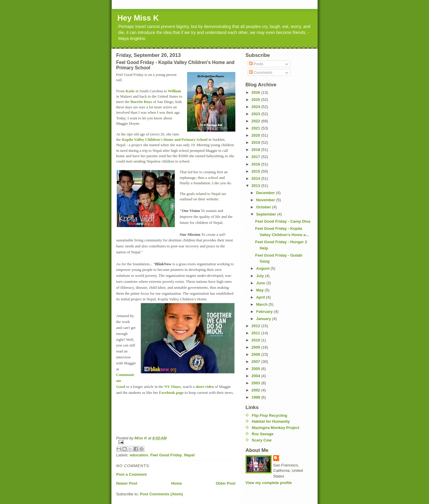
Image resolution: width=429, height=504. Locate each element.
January (264, 319)
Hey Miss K (138, 18)
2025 (256, 100)
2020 (256, 135)
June (261, 283)
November (266, 200)
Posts (256, 64)
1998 (256, 397)
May (261, 290)
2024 (256, 107)
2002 (256, 390)
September (267, 214)
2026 (256, 92)
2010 (256, 340)
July (261, 276)
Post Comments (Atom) (161, 494)
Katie (130, 91)
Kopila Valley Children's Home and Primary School (165, 139)
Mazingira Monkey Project (276, 428)
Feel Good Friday (166, 455)
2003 (256, 383)
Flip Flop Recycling (269, 415)
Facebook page (171, 393)
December (266, 193)
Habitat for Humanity (271, 421)
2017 (256, 157)
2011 (256, 333)
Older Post (226, 483)
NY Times (172, 387)
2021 (256, 128)
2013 (256, 186)
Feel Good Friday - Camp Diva (283, 221)
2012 (256, 326)
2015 (256, 171)
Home (176, 483)
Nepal (189, 455)
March (262, 304)
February (265, 312)
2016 (256, 164)
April (261, 297)
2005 (256, 369)
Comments (261, 72)
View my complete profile (269, 483)
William (174, 91)
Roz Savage (263, 434)
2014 (256, 178)
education (139, 455)
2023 (256, 114)
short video (205, 387)
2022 (256, 121)
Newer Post (127, 483)
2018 (256, 150)
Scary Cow (262, 440)
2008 (256, 354)
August (263, 268)
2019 (256, 142)
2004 (256, 376)
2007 (256, 362)
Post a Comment (132, 474)
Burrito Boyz (141, 102)
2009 (256, 347)
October (264, 207)
